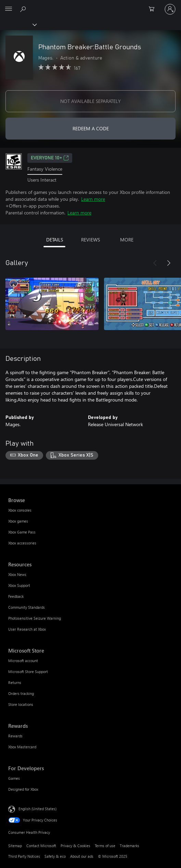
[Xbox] (18, 24)
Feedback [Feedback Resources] (16, 596)
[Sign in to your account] (170, 9)
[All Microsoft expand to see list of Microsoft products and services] (9, 9)
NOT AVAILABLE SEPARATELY (90, 101)
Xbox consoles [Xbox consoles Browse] (20, 510)
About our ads (82, 856)
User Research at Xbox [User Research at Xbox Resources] (27, 629)
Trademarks (130, 846)
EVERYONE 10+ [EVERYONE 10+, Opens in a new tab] (50, 158)
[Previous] (155, 263)
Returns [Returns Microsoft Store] (15, 682)
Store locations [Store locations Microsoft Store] (21, 704)
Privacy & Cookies (75, 846)
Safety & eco (55, 856)
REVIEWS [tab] (90, 240)
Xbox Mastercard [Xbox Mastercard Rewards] (22, 747)
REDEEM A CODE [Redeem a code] (91, 128)
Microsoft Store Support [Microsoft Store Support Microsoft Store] (28, 672)
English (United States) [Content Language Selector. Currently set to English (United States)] (37, 809)
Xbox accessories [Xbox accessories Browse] (22, 543)
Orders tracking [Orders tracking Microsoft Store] (21, 693)
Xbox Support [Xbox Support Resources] (19, 585)
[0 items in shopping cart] (154, 9)
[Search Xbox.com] (24, 9)
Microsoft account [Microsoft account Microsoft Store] (23, 661)
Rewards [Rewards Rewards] (15, 736)
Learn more (93, 199)
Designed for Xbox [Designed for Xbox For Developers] (23, 789)
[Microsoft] (90, 5)
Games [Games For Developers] (14, 778)
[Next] (169, 263)
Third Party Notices (24, 856)
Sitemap (15, 846)
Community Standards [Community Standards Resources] (27, 607)
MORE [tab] (127, 240)
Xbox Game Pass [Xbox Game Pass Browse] (22, 532)
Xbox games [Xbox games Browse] (18, 521)
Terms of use (105, 846)
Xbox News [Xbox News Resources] (17, 574)
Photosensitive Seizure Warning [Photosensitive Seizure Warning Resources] (35, 618)
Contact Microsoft (41, 846)
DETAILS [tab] (55, 240)
